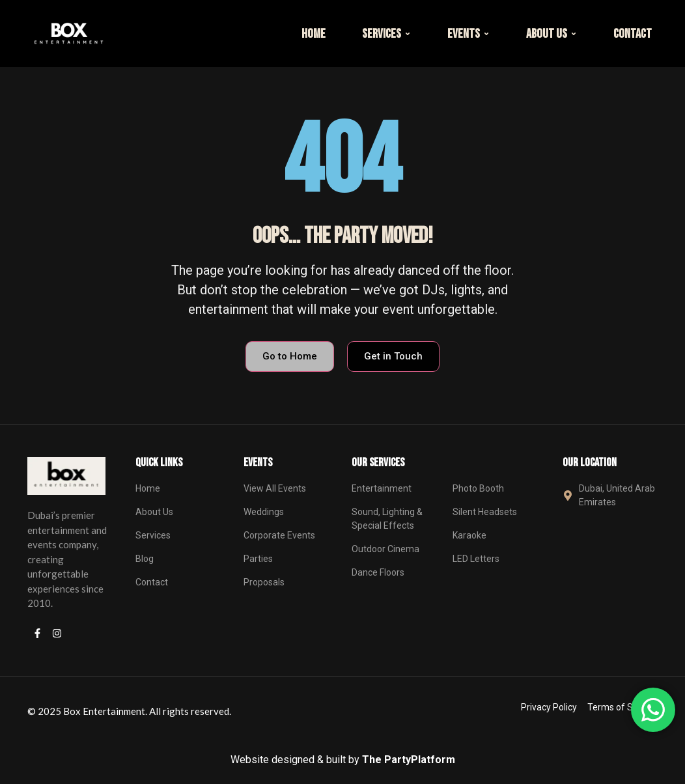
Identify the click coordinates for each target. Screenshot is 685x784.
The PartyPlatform (409, 760)
